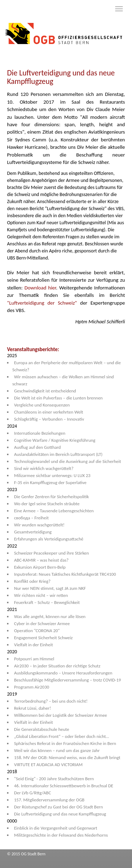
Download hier (40, 288)
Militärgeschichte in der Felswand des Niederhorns (61, 835)
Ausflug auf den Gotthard (37, 447)
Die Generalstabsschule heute (42, 729)
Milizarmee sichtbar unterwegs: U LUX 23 (52, 475)
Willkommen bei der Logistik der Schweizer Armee (61, 715)
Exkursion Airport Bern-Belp (40, 567)
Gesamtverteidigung (33, 532)
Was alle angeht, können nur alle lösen (50, 616)
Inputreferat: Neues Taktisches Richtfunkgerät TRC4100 (65, 574)
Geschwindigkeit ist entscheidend (45, 391)
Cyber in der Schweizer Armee (42, 624)
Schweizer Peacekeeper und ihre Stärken (52, 553)
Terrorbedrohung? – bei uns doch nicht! (51, 701)
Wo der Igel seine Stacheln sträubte (47, 504)
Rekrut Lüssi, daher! (33, 708)
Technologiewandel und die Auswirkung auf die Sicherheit (68, 461)
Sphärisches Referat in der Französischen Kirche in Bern (65, 743)
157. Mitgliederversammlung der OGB (49, 800)
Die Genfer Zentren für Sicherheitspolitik (52, 497)
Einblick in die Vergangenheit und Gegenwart (56, 828)
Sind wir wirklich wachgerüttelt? (44, 468)
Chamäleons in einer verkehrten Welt (49, 412)
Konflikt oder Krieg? (32, 581)
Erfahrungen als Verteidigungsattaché (49, 539)
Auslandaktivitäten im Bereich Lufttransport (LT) (58, 454)
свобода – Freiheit (31, 518)
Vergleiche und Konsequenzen (42, 405)
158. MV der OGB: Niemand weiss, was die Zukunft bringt (67, 757)
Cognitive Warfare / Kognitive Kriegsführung (55, 440)
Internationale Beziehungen (40, 433)
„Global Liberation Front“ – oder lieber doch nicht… (61, 736)
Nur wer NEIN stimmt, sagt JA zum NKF (50, 588)
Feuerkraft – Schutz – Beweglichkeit (47, 602)
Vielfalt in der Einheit (33, 645)
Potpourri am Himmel (34, 659)
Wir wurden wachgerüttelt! (39, 525)
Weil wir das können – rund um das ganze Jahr (57, 750)
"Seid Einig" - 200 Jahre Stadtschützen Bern (54, 779)
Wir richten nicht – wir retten (41, 595)
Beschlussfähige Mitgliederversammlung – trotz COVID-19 (68, 680)
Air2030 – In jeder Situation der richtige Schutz (57, 666)
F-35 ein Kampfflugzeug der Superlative (50, 482)
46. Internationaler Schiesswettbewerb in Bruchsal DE (64, 786)
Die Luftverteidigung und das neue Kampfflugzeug (60, 814)
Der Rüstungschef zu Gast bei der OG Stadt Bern (58, 807)
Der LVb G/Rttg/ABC (33, 793)
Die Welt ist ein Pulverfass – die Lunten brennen (58, 398)
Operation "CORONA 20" (37, 631)
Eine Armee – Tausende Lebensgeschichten (54, 511)
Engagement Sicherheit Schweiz (43, 638)
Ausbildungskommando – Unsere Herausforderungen (63, 673)
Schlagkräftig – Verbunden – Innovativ (49, 419)
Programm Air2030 (32, 687)
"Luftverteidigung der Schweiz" (42, 303)
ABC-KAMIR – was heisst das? (41, 560)
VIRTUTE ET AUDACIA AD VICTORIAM (48, 765)
